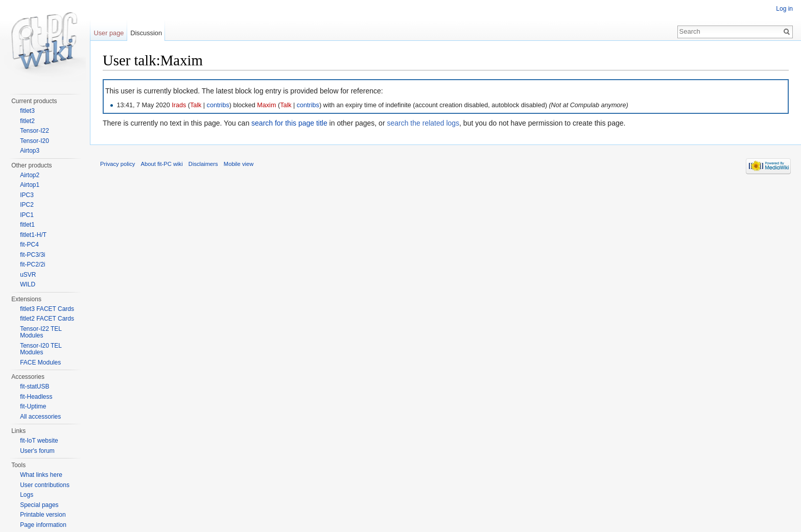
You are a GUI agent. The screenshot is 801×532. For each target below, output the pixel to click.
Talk (196, 105)
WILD (28, 284)
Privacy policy (117, 164)
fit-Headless (36, 397)
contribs (218, 105)
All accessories (40, 417)
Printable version (43, 515)
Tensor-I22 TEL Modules (41, 332)
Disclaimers (203, 164)
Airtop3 (30, 151)
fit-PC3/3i (32, 255)
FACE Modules (40, 362)
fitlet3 (27, 111)
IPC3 (27, 195)
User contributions (45, 485)
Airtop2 (30, 175)
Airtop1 (30, 185)
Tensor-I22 (34, 131)
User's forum (37, 451)
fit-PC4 (29, 245)
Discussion (146, 33)
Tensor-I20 (34, 141)
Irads (179, 105)
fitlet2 (27, 121)
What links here (41, 475)
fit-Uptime (33, 406)
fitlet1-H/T (33, 235)
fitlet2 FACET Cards (47, 319)
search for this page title (289, 123)
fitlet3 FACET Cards (47, 309)
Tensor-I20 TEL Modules (41, 349)
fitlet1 (27, 225)
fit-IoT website (39, 441)
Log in (784, 9)
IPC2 (27, 205)
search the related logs (423, 123)
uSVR (28, 275)
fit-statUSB (34, 386)
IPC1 (27, 215)
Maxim (266, 105)
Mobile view (239, 164)
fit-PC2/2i (32, 264)
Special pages (39, 505)
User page (109, 33)
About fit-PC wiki (162, 164)
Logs (27, 495)
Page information (43, 525)
